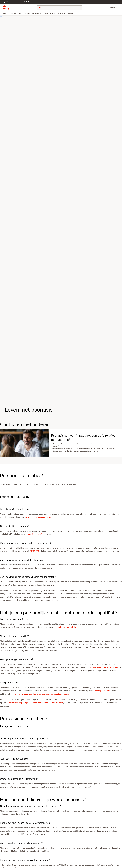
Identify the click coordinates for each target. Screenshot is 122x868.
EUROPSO (36, 551)
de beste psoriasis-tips (110, 694)
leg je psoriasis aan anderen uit (45, 517)
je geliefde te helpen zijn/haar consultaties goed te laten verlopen (43, 706)
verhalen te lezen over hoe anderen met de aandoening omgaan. (50, 697)
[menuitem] (6, 13)
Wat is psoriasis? (37, 534)
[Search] (56, 8)
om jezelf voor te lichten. (74, 630)
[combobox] (54, 8)
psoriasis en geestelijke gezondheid (16, 674)
